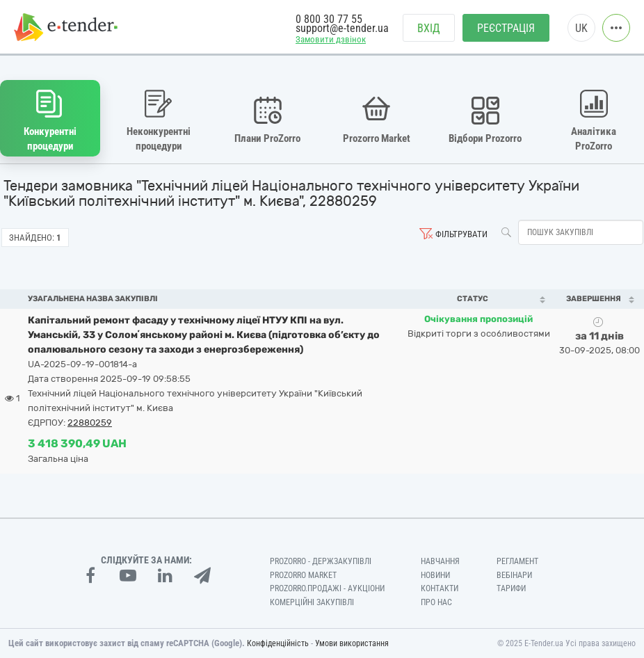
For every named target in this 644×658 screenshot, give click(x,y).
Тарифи (511, 588)
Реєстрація (506, 28)
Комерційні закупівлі (312, 602)
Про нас (436, 602)
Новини (435, 575)
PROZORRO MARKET (303, 575)
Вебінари (514, 575)
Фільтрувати (461, 234)
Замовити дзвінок (331, 39)
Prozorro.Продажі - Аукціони (327, 588)
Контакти (440, 588)
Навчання (440, 561)
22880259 (90, 423)
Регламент (517, 561)
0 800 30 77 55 (329, 19)
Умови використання (352, 643)
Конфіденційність (278, 643)
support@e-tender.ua (342, 28)
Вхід (429, 28)
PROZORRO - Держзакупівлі (321, 561)
